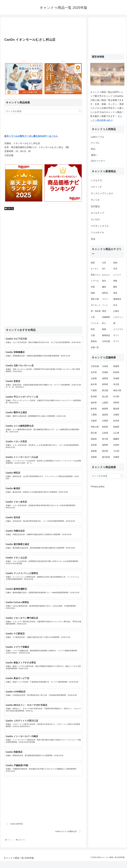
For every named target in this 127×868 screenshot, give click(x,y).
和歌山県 (95, 427)
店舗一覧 (9, 208)
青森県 (116, 366)
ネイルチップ (97, 213)
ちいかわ (95, 219)
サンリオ (95, 200)
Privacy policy (98, 487)
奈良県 (116, 421)
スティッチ (96, 187)
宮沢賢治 (95, 206)
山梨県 (105, 403)
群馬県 (105, 384)
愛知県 (116, 409)
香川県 (105, 439)
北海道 (105, 366)
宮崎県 (94, 457)
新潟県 (94, 397)
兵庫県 (105, 421)
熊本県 (105, 451)
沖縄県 (116, 457)
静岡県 (105, 409)
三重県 (94, 415)
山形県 (94, 378)
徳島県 (94, 439)
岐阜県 (94, 409)
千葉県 (94, 390)
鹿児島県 (106, 457)
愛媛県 (116, 439)
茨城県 (116, 378)
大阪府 (94, 421)
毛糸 (93, 239)
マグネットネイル (100, 226)
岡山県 (94, 433)
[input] (43, 111)
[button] (80, 111)
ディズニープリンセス (102, 193)
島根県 (116, 427)
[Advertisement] (43, 28)
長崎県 (94, 451)
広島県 (105, 433)
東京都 (105, 390)
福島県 (105, 378)
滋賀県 (105, 415)
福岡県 (105, 445)
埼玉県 (116, 384)
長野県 (116, 403)
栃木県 (94, 384)
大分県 (116, 451)
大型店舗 (95, 366)
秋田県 (116, 372)
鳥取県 (105, 427)
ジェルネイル (97, 232)
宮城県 (105, 372)
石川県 (116, 397)
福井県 (94, 403)
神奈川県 (117, 390)
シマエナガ (96, 180)
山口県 (116, 433)
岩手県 (94, 372)
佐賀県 (116, 445)
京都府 (116, 415)
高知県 (94, 445)
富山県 (105, 397)
